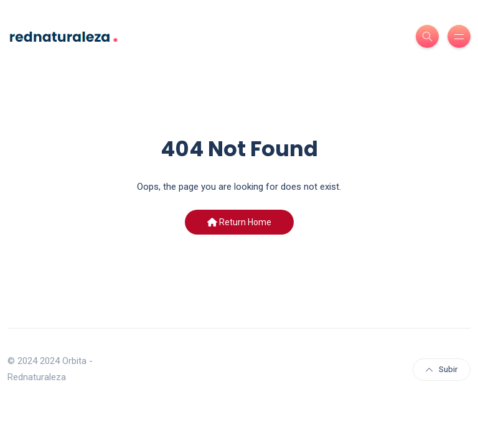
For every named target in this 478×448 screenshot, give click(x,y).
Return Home (239, 222)
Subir (442, 369)
